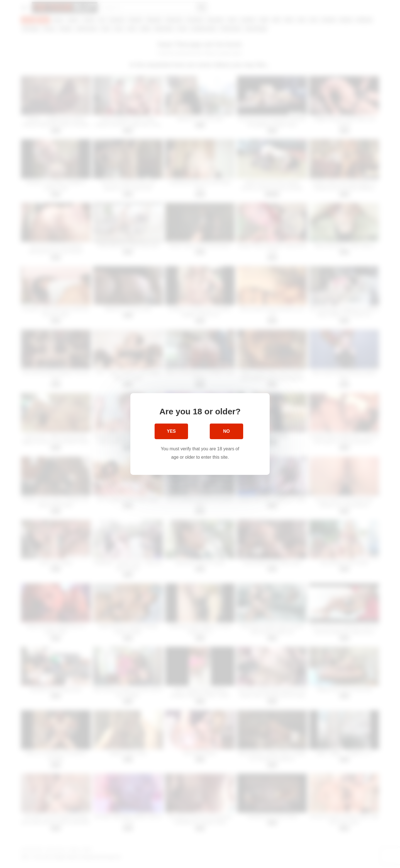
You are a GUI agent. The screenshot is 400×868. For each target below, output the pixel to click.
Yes (171, 431)
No (226, 431)
